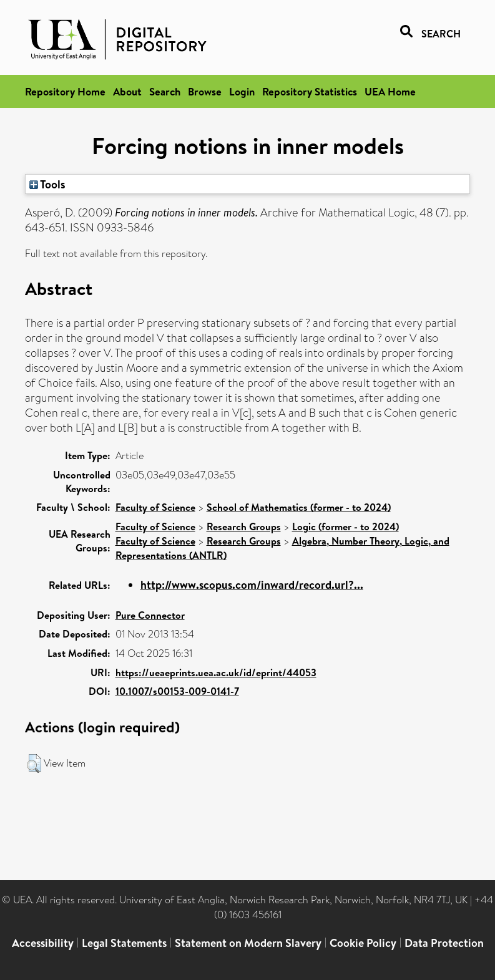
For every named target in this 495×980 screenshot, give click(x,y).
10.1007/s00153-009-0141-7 (177, 691)
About (127, 91)
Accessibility (43, 943)
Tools (47, 184)
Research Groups (244, 526)
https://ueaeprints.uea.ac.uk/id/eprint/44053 (216, 672)
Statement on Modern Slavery (248, 943)
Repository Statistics (310, 91)
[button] (34, 764)
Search (165, 91)
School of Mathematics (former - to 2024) (299, 507)
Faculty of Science (155, 507)
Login (242, 91)
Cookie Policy (363, 943)
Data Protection (444, 943)
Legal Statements (124, 943)
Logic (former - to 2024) (346, 526)
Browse (205, 91)
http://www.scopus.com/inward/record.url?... (252, 585)
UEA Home (390, 91)
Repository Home (65, 91)
